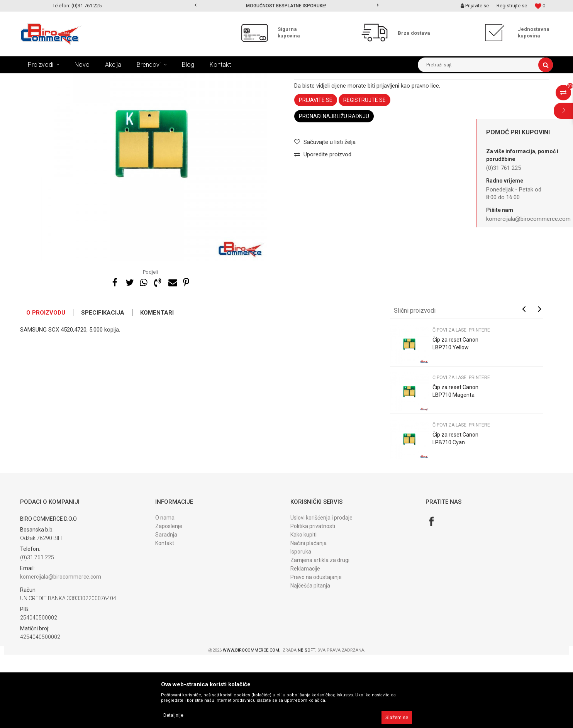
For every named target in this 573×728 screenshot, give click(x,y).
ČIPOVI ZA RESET (149, 79)
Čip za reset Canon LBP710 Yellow (455, 417)
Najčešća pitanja (310, 659)
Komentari (157, 386)
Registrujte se (512, 6)
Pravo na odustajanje (316, 650)
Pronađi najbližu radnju (334, 190)
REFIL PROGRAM (105, 79)
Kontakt (165, 616)
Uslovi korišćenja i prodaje (321, 591)
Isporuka (301, 625)
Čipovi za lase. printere (199, 79)
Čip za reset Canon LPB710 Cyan (455, 512)
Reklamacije (305, 642)
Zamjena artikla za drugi (320, 633)
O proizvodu (46, 386)
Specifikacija (103, 386)
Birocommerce (36, 79)
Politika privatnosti (313, 599)
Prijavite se (316, 173)
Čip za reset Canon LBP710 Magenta (455, 464)
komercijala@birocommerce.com (61, 650)
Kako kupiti (303, 608)
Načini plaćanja (309, 616)
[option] (287, 6)
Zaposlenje (169, 599)
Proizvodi (70, 79)
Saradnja (166, 608)
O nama (165, 591)
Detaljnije (173, 715)
